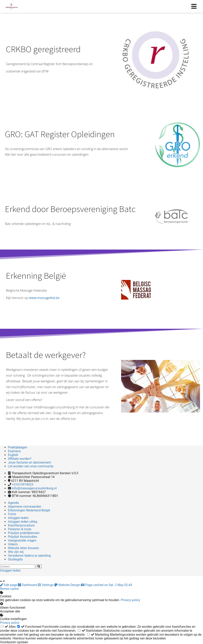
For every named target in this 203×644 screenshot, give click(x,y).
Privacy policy (130, 600)
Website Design (68, 585)
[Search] (39, 566)
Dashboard (28, 585)
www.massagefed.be (44, 298)
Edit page (9, 585)
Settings (46, 585)
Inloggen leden (10, 570)
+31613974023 (23, 484)
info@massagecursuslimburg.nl (34, 488)
